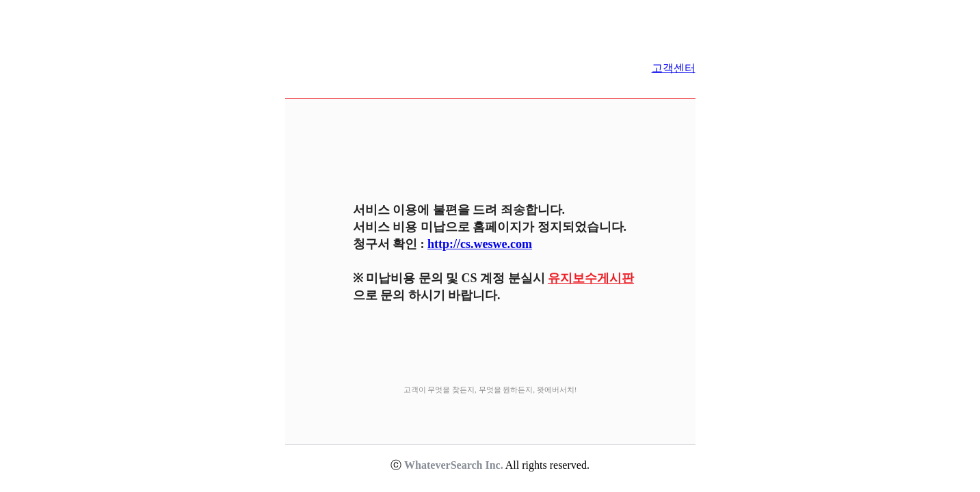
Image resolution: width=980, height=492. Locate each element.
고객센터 (674, 68)
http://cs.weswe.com (480, 244)
